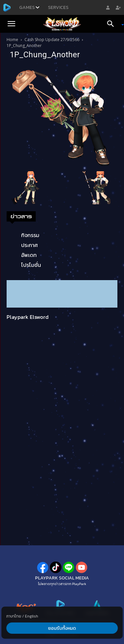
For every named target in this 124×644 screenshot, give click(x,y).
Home (12, 40)
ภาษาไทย (14, 616)
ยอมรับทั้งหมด (62, 628)
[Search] (113, 24)
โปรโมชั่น (31, 265)
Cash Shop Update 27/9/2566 (52, 40)
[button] (11, 24)
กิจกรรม (30, 235)
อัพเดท (29, 255)
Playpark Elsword (28, 317)
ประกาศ (29, 245)
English (31, 616)
